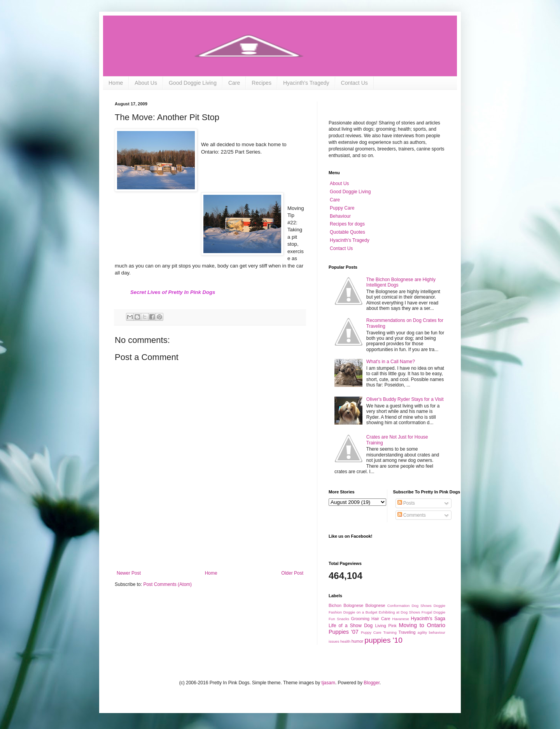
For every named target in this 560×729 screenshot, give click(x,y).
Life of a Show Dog (351, 626)
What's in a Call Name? (391, 362)
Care (234, 83)
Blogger (372, 683)
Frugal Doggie (433, 612)
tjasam (328, 683)
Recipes (262, 83)
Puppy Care (342, 208)
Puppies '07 (344, 632)
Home (116, 83)
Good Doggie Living (193, 83)
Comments (412, 515)
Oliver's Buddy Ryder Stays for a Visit (405, 399)
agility (423, 632)
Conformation (399, 606)
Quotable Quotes (347, 232)
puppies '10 (383, 640)
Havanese (401, 619)
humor (358, 641)
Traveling (407, 632)
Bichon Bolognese (346, 605)
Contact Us (354, 83)
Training (390, 632)
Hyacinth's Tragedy (306, 83)
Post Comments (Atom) (167, 584)
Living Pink (386, 626)
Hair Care (381, 619)
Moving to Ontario (422, 625)
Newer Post (129, 573)
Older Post (292, 573)
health (345, 641)
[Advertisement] (210, 549)
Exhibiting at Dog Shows (400, 612)
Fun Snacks (339, 619)
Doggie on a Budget (360, 612)
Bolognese (375, 605)
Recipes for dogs (347, 224)
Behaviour (340, 216)
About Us (146, 83)
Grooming (360, 619)
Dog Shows (421, 606)
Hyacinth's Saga (428, 619)
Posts (406, 503)
